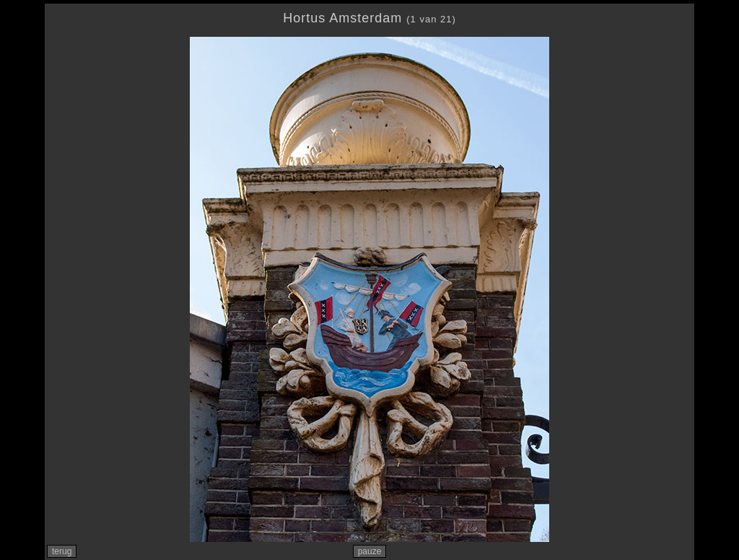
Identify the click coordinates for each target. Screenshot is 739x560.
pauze (370, 551)
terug (62, 551)
